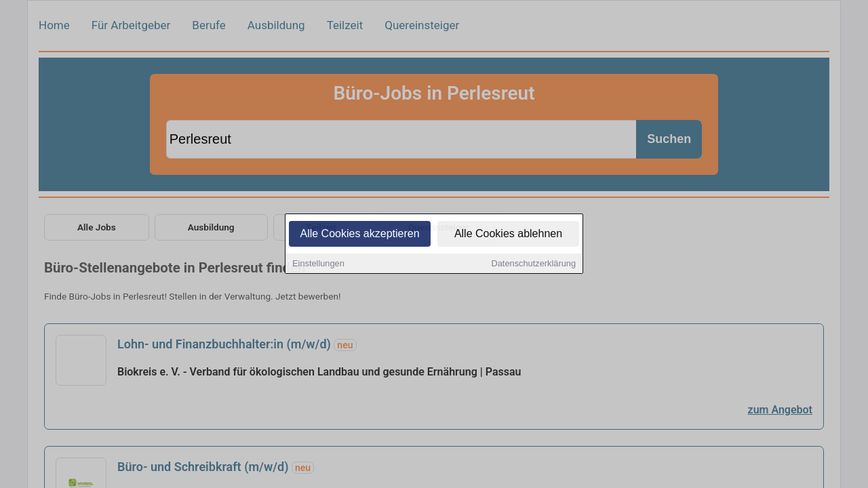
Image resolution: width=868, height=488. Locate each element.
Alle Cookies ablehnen (508, 234)
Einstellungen (318, 264)
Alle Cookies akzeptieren (359, 234)
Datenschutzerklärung (534, 264)
